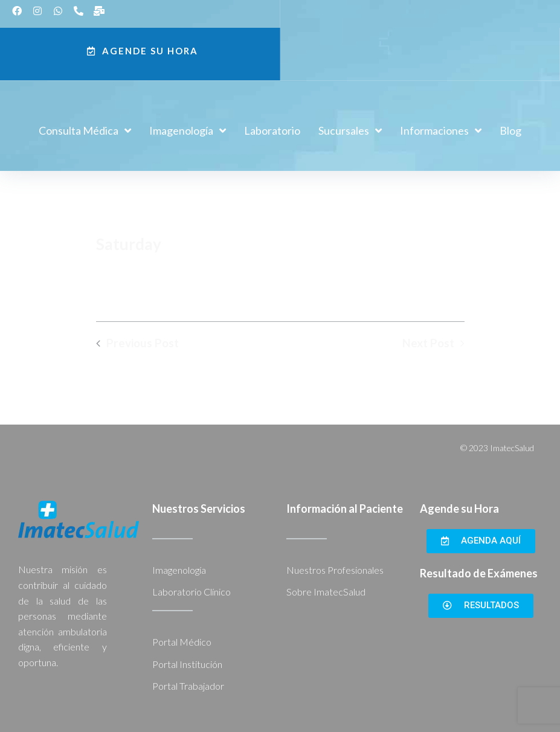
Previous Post (143, 343)
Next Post (428, 343)
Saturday (129, 244)
